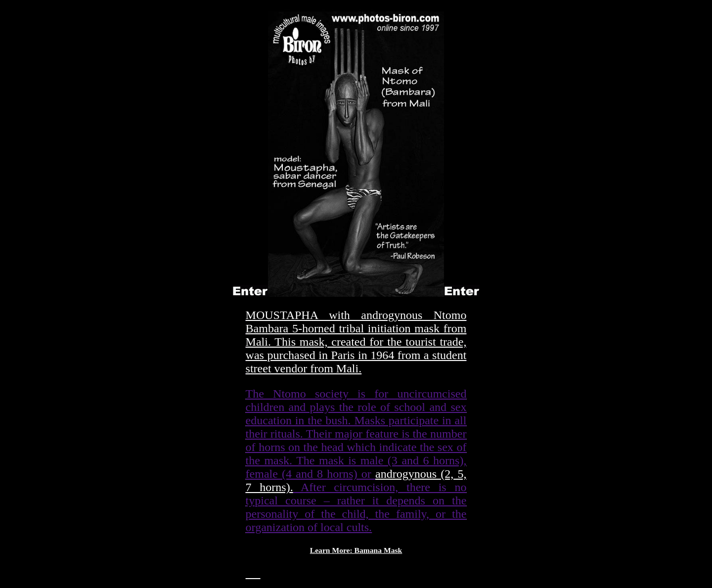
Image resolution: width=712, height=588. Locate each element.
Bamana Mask (378, 550)
